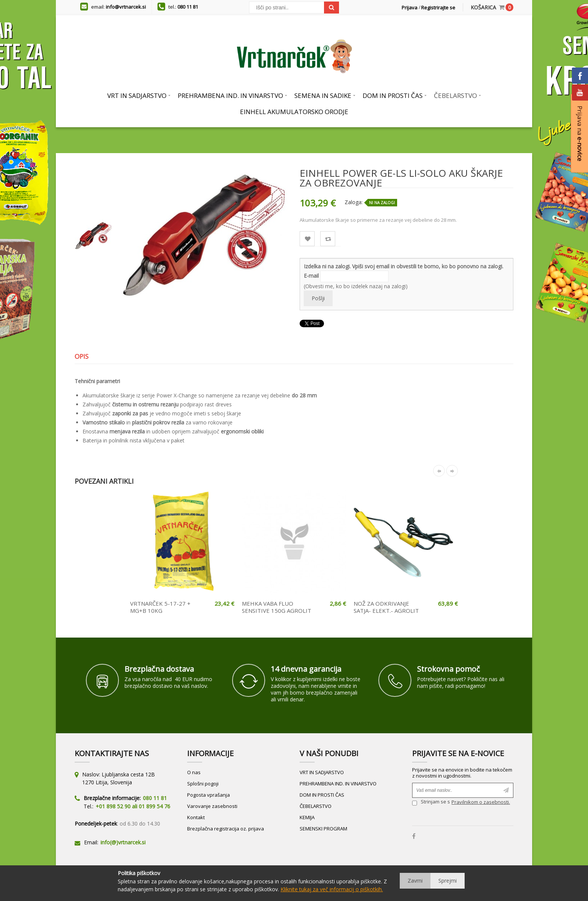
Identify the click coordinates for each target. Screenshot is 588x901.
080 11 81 (188, 7)
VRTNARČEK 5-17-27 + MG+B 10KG (160, 607)
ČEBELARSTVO (316, 806)
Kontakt (196, 817)
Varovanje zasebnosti (212, 806)
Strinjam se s (431, 803)
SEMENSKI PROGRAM (323, 829)
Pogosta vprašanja (208, 795)
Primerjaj (328, 239)
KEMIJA (307, 817)
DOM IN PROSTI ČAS (322, 795)
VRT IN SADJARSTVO (322, 772)
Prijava (409, 8)
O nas (194, 772)
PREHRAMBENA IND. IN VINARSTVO (338, 784)
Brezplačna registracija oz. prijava (226, 829)
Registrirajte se (438, 8)
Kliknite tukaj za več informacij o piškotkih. (332, 889)
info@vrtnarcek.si (126, 7)
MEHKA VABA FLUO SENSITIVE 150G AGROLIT (277, 607)
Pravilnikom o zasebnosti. (481, 802)
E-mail (311, 276)
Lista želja (307, 239)
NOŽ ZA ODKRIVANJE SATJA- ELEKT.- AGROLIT (386, 607)
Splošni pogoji (203, 784)
